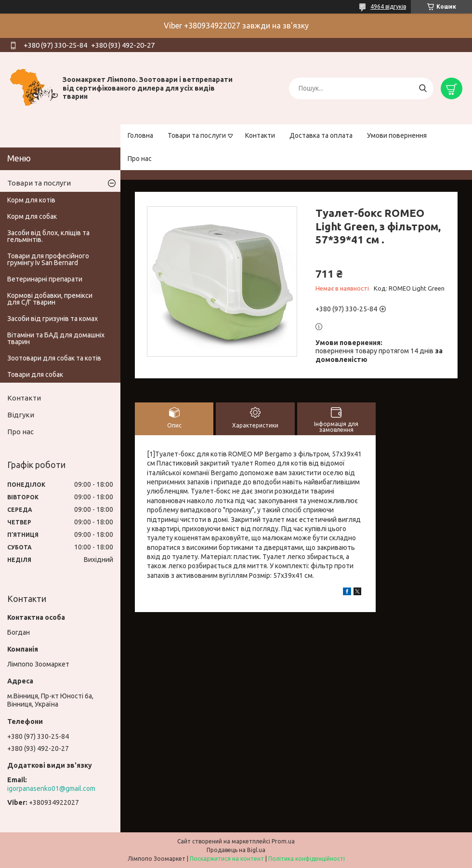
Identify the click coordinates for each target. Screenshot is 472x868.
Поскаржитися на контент (227, 859)
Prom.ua (283, 841)
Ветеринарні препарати (45, 279)
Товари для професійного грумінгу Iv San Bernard (48, 259)
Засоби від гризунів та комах (52, 319)
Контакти (260, 135)
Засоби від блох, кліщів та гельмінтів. (48, 236)
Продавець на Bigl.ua (236, 850)
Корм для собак (32, 216)
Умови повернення (397, 135)
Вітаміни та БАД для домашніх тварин (56, 338)
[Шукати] (423, 88)
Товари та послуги (197, 135)
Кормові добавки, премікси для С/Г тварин (50, 299)
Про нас (140, 159)
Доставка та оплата (321, 135)
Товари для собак (35, 374)
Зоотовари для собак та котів (54, 358)
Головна (140, 135)
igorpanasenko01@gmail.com (51, 788)
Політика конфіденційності (307, 859)
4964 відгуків (388, 7)
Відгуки (21, 415)
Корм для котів (31, 200)
